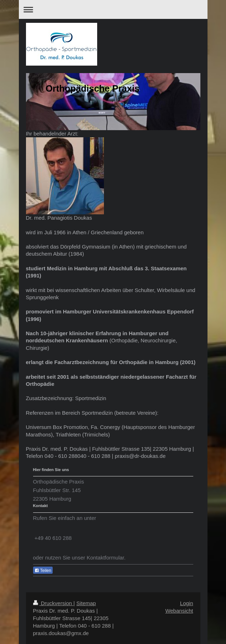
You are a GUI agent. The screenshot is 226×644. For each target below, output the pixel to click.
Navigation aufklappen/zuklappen (113, 9)
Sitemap (86, 603)
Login (187, 603)
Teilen (43, 571)
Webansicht (179, 611)
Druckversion (53, 603)
